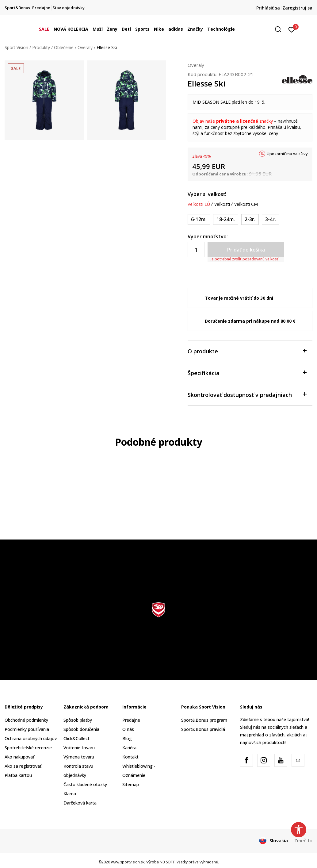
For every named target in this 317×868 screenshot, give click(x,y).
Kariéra (129, 748)
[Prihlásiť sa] (292, 29)
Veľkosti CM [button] (246, 204)
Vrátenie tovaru (79, 748)
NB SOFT (167, 862)
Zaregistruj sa (297, 8)
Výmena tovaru (79, 757)
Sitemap (131, 784)
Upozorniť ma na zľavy (287, 154)
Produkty (41, 47)
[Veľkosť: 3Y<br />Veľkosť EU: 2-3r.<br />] (250, 219)
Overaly (85, 47)
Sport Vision (16, 47)
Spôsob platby (78, 720)
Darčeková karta (80, 803)
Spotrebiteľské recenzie (28, 748)
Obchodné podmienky (26, 720)
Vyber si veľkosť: (207, 194)
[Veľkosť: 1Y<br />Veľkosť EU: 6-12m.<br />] (199, 219)
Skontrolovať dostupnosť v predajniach (247, 394)
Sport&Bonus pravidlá (203, 729)
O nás (128, 729)
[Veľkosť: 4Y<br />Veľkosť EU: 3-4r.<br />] (271, 219)
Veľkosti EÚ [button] (199, 204)
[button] (280, 29)
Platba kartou (18, 775)
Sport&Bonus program (204, 720)
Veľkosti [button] (222, 204)
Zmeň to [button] (303, 840)
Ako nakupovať (19, 757)
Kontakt (130, 757)
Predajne (131, 720)
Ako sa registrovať (23, 766)
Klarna (70, 794)
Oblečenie (64, 47)
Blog (127, 738)
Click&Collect (76, 738)
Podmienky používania (27, 729)
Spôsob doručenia (81, 729)
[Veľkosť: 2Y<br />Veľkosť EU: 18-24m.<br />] (226, 219)
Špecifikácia (247, 373)
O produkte (247, 351)
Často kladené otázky (85, 784)
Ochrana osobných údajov (31, 738)
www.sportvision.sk (128, 862)
